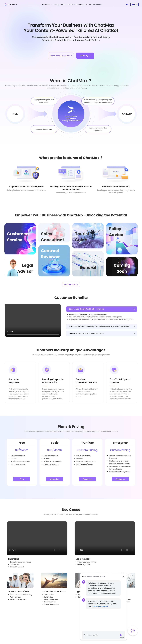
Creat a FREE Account (61, 56)
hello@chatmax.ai (100, 606)
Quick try (85, 56)
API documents (95, 4)
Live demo (71, 4)
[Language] (127, 5)
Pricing (56, 4)
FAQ (63, 4)
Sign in (134, 4)
